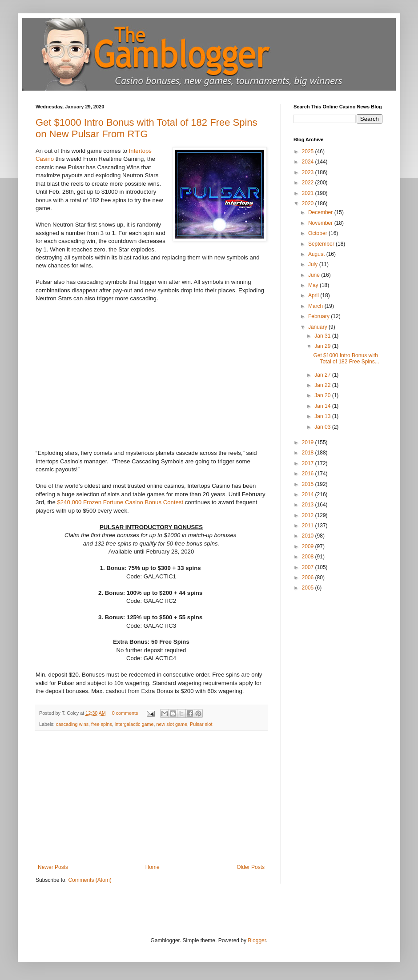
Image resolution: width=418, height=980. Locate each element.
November (321, 223)
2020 (309, 203)
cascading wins (72, 724)
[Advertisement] (151, 797)
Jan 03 (323, 427)
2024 (309, 162)
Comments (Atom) (90, 880)
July (314, 264)
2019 (309, 442)
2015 (309, 484)
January (318, 327)
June (315, 275)
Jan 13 (323, 416)
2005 (309, 588)
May (314, 285)
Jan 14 (323, 406)
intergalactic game (134, 724)
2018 (309, 453)
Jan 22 (323, 385)
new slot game (172, 724)
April (314, 295)
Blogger (257, 940)
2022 (309, 183)
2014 (309, 494)
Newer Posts (53, 867)
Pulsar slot (201, 724)
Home (153, 867)
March (316, 306)
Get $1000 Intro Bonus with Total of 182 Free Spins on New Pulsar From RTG (147, 128)
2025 (309, 151)
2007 (309, 567)
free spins (102, 724)
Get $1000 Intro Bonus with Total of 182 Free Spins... (346, 359)
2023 (309, 172)
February (320, 316)
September (322, 244)
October (318, 233)
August (317, 254)
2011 (309, 526)
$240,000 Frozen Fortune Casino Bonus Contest (120, 502)
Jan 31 (323, 336)
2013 (309, 505)
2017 (309, 463)
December (321, 212)
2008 (309, 557)
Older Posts (251, 867)
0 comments (125, 713)
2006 (309, 578)
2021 (309, 193)
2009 (309, 546)
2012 (309, 515)
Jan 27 (323, 375)
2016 (309, 474)
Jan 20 (323, 395)
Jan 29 (323, 346)
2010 (309, 536)
